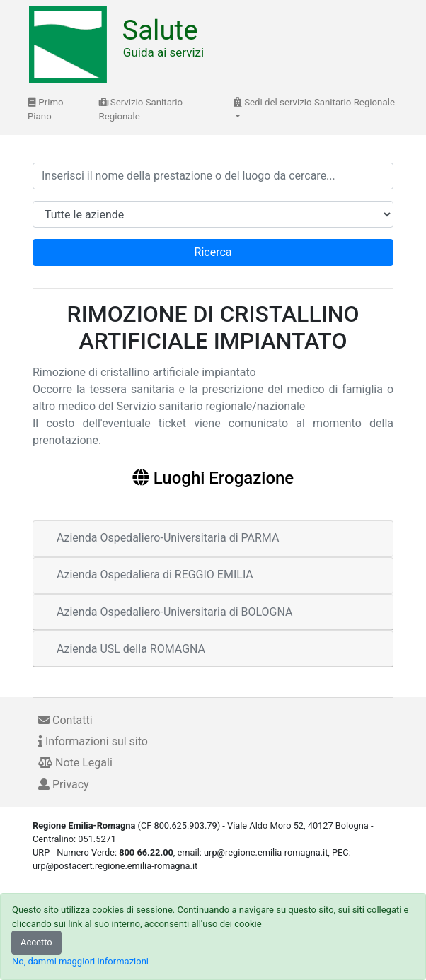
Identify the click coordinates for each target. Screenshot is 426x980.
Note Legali (75, 763)
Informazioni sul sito (93, 741)
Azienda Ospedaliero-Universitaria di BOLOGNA (175, 612)
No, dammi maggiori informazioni (80, 961)
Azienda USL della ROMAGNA (131, 649)
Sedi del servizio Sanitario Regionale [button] (314, 102)
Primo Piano (46, 109)
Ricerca (213, 252)
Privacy (64, 784)
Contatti (65, 720)
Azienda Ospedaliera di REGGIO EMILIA (155, 574)
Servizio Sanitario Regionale (141, 109)
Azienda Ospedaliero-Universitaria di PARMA (168, 538)
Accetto (36, 942)
